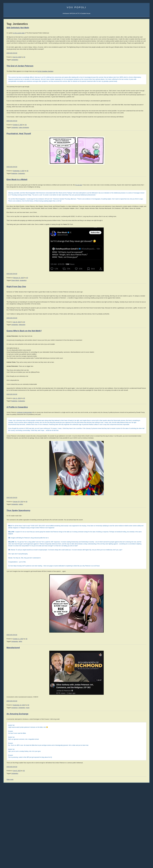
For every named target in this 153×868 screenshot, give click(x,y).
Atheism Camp (129, 348)
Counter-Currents (9, 270)
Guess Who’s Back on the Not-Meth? (53, 383)
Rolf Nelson (140, 151)
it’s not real (107, 213)
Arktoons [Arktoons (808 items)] (14, 360)
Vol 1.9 (6, 198)
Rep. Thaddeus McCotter (11, 241)
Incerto (6, 92)
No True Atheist (129, 344)
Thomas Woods (8, 236)
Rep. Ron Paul (8, 238)
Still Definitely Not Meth (46, 28)
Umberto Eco (7, 205)
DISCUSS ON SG (40, 61)
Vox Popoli (77, 7)
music (56, 788)
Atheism (127, 337)
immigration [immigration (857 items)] (13, 379)
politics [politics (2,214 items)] (22, 384)
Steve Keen (140, 162)
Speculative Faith (9, 256)
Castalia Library (130, 58)
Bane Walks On (130, 205)
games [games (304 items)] (14, 377)
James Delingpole (9, 219)
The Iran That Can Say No (11, 340)
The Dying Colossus (131, 212)
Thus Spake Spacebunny (47, 581)
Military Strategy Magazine (12, 285)
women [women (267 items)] (17, 397)
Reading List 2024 (130, 262)
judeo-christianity (52, 156)
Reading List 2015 (130, 275)
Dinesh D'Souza (8, 217)
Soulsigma (7, 68)
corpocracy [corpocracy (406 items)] (8, 369)
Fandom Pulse (129, 60)
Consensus (128, 350)
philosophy (51, 377)
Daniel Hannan (8, 209)
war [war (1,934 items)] (13, 396)
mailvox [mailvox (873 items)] (7, 381)
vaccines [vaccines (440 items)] (7, 394)
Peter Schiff (18, 298)
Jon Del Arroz (141, 166)
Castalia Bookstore (9, 95)
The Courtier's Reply (131, 346)
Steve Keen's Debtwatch (11, 312)
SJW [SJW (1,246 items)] (6, 389)
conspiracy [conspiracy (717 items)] (22, 367)
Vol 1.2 (6, 183)
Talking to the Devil (9, 258)
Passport (17, 303)
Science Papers (8, 60)
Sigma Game (136, 51)
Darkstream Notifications (11, 70)
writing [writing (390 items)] (22, 397)
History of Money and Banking (134, 188)
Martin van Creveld (129, 148)
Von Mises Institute (9, 308)
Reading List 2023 (130, 264)
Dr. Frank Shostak (20, 300)
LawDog (139, 164)
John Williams (8, 231)
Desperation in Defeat (10, 345)
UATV (127, 56)
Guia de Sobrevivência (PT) (133, 136)
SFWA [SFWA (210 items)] (24, 387)
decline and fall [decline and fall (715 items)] (11, 371)
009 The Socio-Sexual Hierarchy (13, 138)
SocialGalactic (140, 58)
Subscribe (143, 53)
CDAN (141, 60)
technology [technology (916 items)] (9, 392)
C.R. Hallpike (128, 166)
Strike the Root (8, 261)
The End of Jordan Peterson (48, 74)
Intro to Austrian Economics (133, 190)
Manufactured (42, 728)
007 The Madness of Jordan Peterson (15, 143)
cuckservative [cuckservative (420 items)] (17, 369)
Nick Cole (140, 146)
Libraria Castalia (8, 90)
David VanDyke (128, 155)
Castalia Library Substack (11, 80)
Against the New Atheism (133, 180)
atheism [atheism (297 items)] (22, 360)
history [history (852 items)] (19, 376)
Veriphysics (7, 58)
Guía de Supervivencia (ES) (133, 131)
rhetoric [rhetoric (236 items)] (5, 387)
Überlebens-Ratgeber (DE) (133, 134)
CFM (136, 60)
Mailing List (20, 95)
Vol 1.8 (6, 196)
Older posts (38, 862)
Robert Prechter (19, 296)
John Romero (8, 229)
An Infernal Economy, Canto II (134, 201)
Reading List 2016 (130, 272)
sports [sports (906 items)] (18, 389)
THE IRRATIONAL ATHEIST (134, 178)
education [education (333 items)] (19, 374)
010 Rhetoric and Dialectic (11, 135)
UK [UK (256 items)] (26, 392)
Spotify (19, 65)
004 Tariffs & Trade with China (13, 150)
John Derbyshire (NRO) (11, 224)
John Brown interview (10, 268)
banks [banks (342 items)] (5, 362)
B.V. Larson (140, 155)
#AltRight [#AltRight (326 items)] (6, 360)
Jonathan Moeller (141, 148)
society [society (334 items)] (12, 389)
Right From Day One (45, 329)
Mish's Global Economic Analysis (13, 310)
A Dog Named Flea (131, 207)
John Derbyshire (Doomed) (12, 222)
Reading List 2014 (130, 277)
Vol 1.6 (6, 191)
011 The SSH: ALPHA (10, 133)
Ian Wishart (7, 214)
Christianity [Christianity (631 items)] (12, 364)
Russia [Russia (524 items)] (11, 387)
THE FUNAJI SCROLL (10, 347)
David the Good (141, 153)
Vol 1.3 (6, 185)
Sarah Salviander (141, 159)
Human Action (129, 184)
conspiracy (43, 788)
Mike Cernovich (128, 153)
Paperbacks (7, 174)
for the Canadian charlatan (74, 79)
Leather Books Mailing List (11, 100)
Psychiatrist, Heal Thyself (47, 162)
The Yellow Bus (129, 203)
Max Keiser (7, 243)
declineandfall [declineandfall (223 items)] (22, 372)
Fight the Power (8, 349)
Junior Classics (19, 90)
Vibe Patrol (7, 65)
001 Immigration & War (10, 157)
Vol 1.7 (6, 194)
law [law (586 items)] (21, 379)
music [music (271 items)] (5, 385)
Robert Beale (128, 164)
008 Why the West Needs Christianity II (15, 140)
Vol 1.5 (6, 189)
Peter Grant (127, 159)
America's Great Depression (133, 186)
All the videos (7, 160)
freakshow (43, 201)
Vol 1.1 (6, 181)
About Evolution (130, 354)
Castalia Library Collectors (11, 97)
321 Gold (6, 305)
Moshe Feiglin (8, 212)
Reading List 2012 (130, 281)
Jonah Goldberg (8, 207)
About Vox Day (8, 56)
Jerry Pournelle (128, 157)
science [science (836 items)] (18, 387)
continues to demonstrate (53, 471)
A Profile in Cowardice (46, 465)
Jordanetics (43, 68)
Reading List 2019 (130, 270)
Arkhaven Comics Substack (12, 83)
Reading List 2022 (130, 266)
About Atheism (129, 352)
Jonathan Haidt (8, 226)
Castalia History (19, 87)
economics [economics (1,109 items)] (9, 374)
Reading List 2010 (130, 285)
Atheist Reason (129, 342)
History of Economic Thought (134, 182)
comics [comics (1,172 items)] (12, 367)
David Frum (7, 234)
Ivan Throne (128, 162)
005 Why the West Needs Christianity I (15, 147)
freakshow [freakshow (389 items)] (7, 377)
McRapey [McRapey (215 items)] (14, 382)
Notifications (135, 53)
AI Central (128, 51)
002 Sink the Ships (9, 155)
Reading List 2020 (130, 268)
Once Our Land (129, 210)
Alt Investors (7, 266)
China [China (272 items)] (5, 365)
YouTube (15, 160)
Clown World (44, 323)
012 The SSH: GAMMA (11, 131)
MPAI (49, 722)
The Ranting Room (9, 273)
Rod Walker (127, 146)
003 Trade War (8, 152)
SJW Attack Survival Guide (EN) (135, 129)
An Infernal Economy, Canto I (134, 199)
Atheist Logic (129, 340)
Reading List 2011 (130, 283)
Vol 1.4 (6, 187)
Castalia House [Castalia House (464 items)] (21, 362)
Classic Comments (9, 315)
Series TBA (12, 92)
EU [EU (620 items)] (24, 374)
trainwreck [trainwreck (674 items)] (20, 392)
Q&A (131, 63)
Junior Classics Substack (11, 85)
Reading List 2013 (130, 279)
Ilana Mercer (7, 263)
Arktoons (127, 53)
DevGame (7, 283)
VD (53, 65)
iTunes (13, 65)
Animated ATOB (8, 342)
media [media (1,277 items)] (21, 381)
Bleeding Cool (8, 254)
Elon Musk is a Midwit (45, 208)
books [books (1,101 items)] (11, 362)
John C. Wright (128, 151)
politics (49, 575)
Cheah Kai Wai (141, 157)
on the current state (47, 33)
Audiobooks (7, 170)
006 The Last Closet (10, 145)
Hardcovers (7, 172)
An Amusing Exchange (46, 794)
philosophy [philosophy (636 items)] (12, 384)
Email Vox (7, 53)
